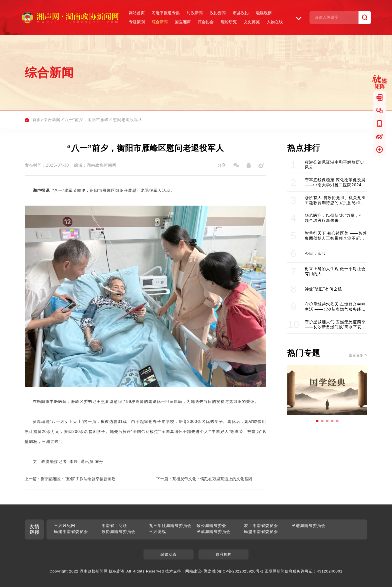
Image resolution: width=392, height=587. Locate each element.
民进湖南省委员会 (308, 526)
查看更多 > (358, 355)
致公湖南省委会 (211, 526)
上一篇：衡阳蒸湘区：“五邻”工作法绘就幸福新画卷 (70, 479)
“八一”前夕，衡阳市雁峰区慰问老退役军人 (103, 120)
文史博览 (252, 22)
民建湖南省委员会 (71, 532)
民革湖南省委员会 (213, 532)
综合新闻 (160, 22)
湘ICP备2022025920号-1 (240, 571)
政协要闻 (218, 13)
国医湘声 (183, 22)
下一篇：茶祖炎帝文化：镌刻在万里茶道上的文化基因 (204, 479)
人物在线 (275, 22)
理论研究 (229, 22)
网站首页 (137, 13)
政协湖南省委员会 (118, 532)
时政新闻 (195, 13)
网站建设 (193, 571)
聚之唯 (210, 571)
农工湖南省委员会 (261, 526)
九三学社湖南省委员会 (170, 526)
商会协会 (206, 22)
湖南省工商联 (114, 526)
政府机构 (223, 554)
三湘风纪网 (65, 526)
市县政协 (241, 13)
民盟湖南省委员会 (261, 532)
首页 (37, 120)
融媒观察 (264, 13)
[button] (317, 421)
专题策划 (137, 22)
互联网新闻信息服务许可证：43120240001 (304, 571)
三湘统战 (157, 532)
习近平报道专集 (166, 13)
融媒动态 (168, 554)
